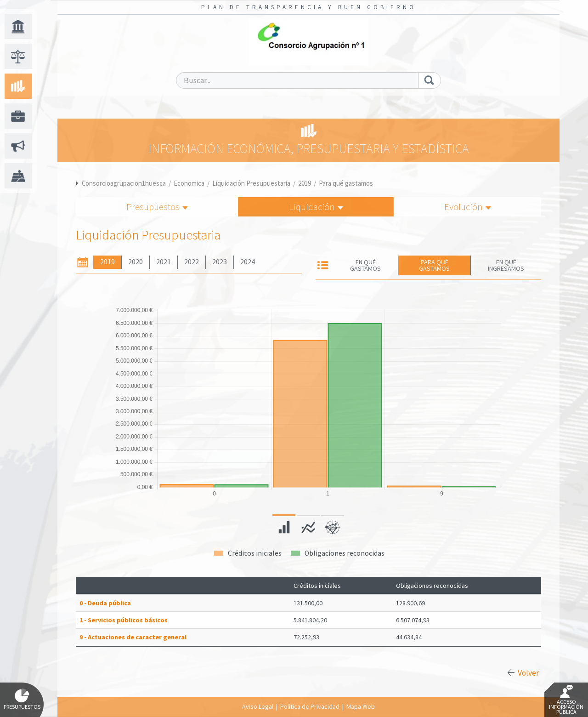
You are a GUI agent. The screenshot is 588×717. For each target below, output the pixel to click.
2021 (164, 262)
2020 (136, 262)
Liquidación (316, 207)
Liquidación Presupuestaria (251, 183)
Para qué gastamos (346, 183)
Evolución (468, 207)
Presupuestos (157, 207)
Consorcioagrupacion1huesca (124, 183)
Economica (189, 183)
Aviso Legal (258, 706)
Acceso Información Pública (566, 700)
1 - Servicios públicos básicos (124, 620)
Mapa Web (361, 706)
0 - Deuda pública (105, 603)
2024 (248, 262)
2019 (305, 183)
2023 (220, 262)
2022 (192, 262)
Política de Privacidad (310, 706)
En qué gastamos (365, 265)
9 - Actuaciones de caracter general (133, 637)
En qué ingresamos (506, 265)
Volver (528, 673)
